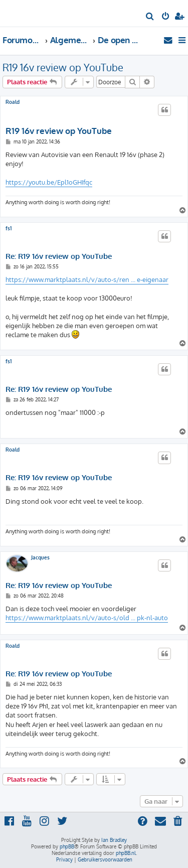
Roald (13, 102)
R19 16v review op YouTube (63, 67)
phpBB (67, 846)
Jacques (40, 557)
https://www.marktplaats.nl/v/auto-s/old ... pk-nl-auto (87, 618)
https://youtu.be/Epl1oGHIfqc (49, 182)
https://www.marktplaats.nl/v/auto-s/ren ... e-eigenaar (87, 279)
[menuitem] (150, 17)
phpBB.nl (126, 853)
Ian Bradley (114, 840)
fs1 (9, 228)
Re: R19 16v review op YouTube (59, 256)
